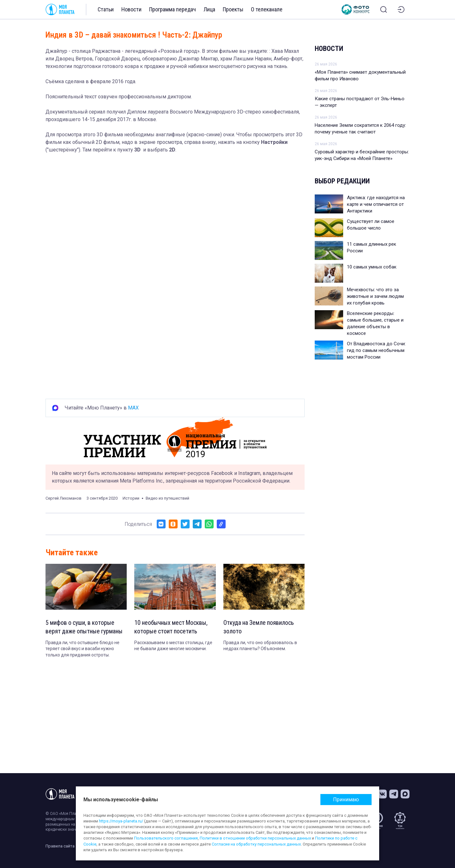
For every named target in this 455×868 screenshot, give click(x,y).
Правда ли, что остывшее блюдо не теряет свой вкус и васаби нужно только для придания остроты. (82, 649)
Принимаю (346, 800)
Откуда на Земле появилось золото (259, 627)
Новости (131, 9)
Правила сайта (60, 846)
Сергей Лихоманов (64, 498)
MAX (133, 408)
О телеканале (267, 9)
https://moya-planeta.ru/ (121, 821)
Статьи (106, 9)
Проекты (233, 9)
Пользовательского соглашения (166, 838)
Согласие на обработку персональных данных (256, 844)
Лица (209, 9)
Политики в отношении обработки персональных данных (255, 838)
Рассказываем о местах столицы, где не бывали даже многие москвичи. (173, 646)
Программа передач (173, 9)
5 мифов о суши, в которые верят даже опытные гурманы (85, 627)
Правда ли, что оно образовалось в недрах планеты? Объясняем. (260, 646)
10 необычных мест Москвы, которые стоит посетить (172, 627)
